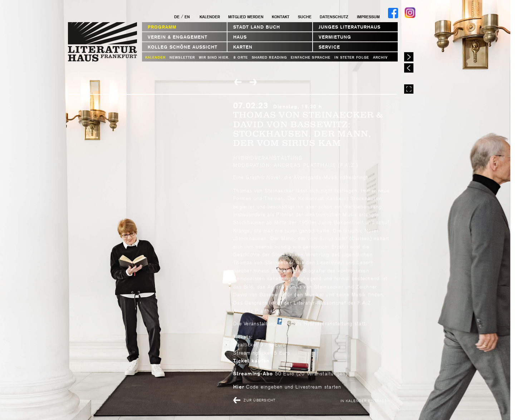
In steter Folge (352, 57)
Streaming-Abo (253, 374)
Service (329, 47)
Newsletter (182, 57)
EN (187, 17)
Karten (243, 47)
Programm (162, 27)
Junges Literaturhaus (350, 27)
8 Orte (241, 57)
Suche (305, 17)
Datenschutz (334, 17)
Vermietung (335, 37)
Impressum (368, 17)
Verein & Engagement (178, 37)
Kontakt (281, 17)
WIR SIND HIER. (214, 57)
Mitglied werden (246, 17)
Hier (239, 387)
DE (177, 17)
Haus (240, 37)
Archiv (380, 57)
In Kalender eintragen (365, 401)
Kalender (210, 17)
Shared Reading (269, 57)
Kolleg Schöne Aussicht (183, 47)
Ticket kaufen (251, 361)
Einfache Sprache (311, 57)
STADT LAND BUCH (257, 27)
